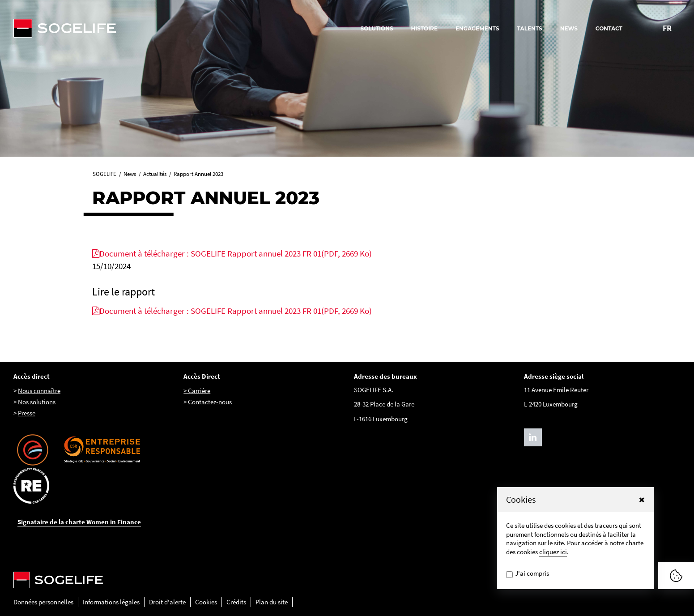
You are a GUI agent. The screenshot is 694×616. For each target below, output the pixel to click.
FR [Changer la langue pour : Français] (667, 28)
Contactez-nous (210, 402)
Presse (27, 413)
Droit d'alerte (167, 602)
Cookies (206, 602)
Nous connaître (39, 391)
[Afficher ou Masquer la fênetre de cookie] (676, 576)
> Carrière (197, 391)
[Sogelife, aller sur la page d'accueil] (112, 28)
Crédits (236, 602)
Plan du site (272, 602)
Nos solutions (37, 402)
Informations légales (111, 602)
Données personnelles (43, 602)
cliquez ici (553, 552)
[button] (642, 500)
